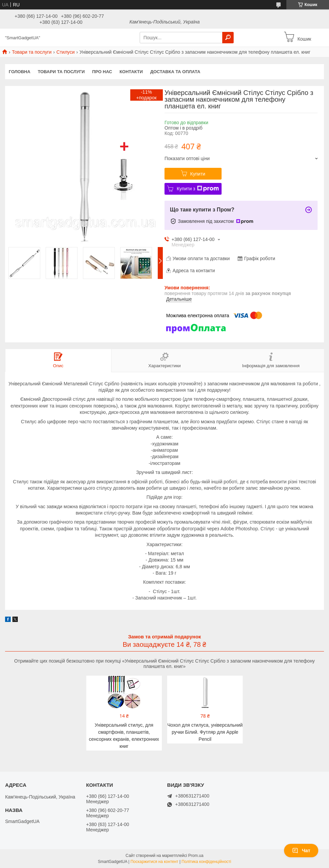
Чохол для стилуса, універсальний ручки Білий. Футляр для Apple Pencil (205, 732)
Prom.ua (196, 856)
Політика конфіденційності (206, 862)
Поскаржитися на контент (154, 862)
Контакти (131, 72)
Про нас (102, 72)
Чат (301, 851)
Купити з (198, 189)
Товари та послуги (32, 52)
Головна (19, 72)
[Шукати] (228, 38)
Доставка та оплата (175, 72)
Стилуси (65, 52)
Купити (198, 174)
